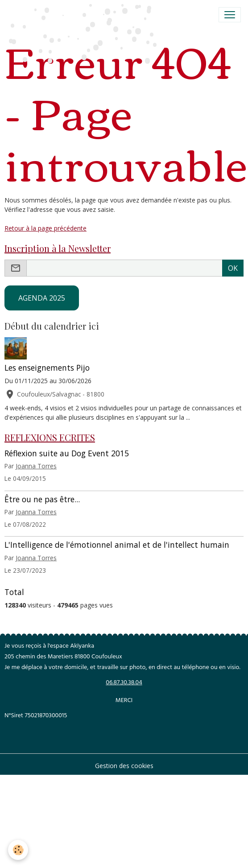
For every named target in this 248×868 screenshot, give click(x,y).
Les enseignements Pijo (47, 368)
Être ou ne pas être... (42, 499)
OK (233, 268)
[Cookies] (18, 850)
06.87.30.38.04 (124, 683)
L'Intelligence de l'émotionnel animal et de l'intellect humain (117, 545)
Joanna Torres (36, 466)
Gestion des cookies (124, 766)
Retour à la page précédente (45, 228)
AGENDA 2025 (42, 298)
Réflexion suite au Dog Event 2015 (67, 453)
